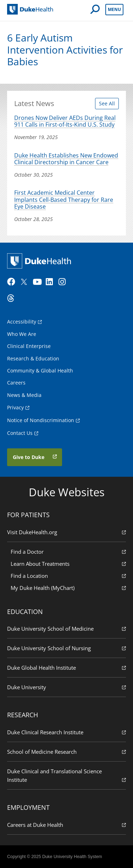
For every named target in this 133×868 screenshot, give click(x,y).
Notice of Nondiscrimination (41, 420)
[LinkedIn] (51, 282)
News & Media (24, 395)
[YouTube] (38, 282)
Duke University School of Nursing (66, 648)
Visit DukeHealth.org (66, 532)
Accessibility (22, 322)
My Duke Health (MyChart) (68, 588)
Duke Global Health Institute (66, 667)
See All (107, 103)
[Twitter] (26, 282)
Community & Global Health (40, 371)
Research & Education (33, 358)
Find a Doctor (68, 551)
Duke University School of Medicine (66, 628)
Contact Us (20, 433)
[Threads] (13, 298)
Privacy (15, 407)
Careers (16, 383)
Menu (114, 9)
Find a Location (68, 576)
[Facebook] (13, 282)
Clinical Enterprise (29, 346)
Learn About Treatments (68, 563)
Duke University (66, 687)
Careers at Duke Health (66, 825)
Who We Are (22, 334)
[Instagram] (64, 282)
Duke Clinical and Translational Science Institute (66, 776)
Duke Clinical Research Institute (66, 732)
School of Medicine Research (66, 751)
